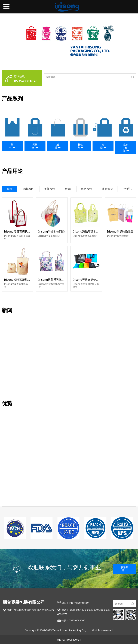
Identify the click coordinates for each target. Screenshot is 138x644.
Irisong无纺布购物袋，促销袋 (92, 280)
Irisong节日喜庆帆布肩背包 (22, 231)
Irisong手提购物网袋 (52, 231)
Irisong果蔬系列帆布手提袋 (56, 280)
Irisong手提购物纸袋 (120, 231)
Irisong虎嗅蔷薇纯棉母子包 (22, 280)
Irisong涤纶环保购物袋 (87, 231)
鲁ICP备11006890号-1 (69, 640)
